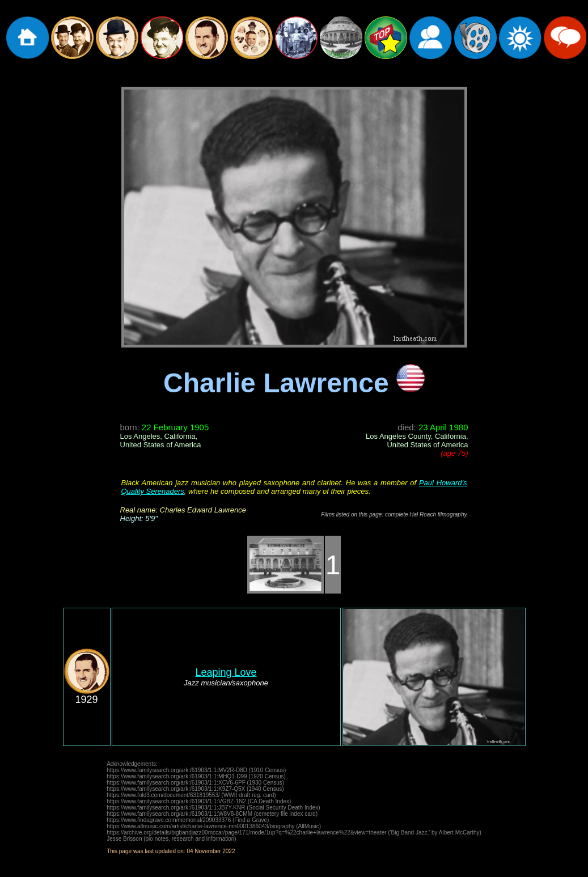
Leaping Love (226, 672)
